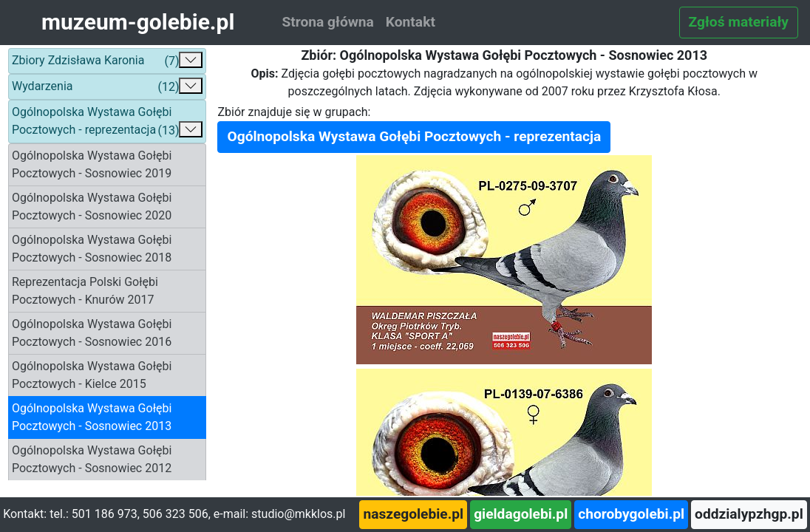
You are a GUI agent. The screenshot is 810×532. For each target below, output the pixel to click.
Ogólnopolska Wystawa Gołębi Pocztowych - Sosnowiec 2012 (92, 459)
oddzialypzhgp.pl (749, 514)
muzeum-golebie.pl (138, 22)
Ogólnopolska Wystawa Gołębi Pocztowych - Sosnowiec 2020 (92, 207)
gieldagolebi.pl (521, 514)
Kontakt (411, 22)
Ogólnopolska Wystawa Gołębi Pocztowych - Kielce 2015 (92, 375)
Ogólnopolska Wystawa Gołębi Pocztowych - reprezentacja (108, 122)
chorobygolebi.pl (631, 514)
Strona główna (327, 22)
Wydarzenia (108, 87)
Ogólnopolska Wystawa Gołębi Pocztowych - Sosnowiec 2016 (92, 333)
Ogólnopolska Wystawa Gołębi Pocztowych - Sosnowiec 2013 (92, 417)
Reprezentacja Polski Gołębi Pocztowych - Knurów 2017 (85, 291)
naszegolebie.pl (413, 514)
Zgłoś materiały (739, 22)
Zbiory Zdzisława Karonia (108, 61)
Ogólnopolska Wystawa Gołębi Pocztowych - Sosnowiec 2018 (92, 249)
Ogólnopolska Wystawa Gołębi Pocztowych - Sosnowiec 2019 (92, 164)
